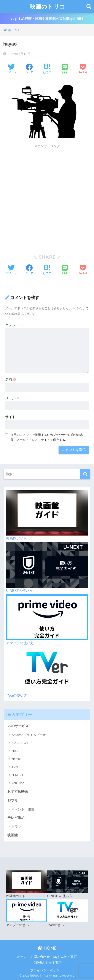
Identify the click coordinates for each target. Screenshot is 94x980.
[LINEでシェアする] (65, 69)
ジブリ (13, 801)
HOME (47, 948)
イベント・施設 (23, 809)
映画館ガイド (16, 538)
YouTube (18, 783)
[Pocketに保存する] (83, 69)
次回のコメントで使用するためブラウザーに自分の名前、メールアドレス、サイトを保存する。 (47, 437)
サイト (10, 417)
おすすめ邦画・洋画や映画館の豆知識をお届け (47, 19)
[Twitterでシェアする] (11, 69)
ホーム (22, 957)
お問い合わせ (40, 957)
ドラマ (16, 827)
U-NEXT (18, 775)
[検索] (85, 474)
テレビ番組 (16, 818)
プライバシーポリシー (46, 970)
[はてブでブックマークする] (47, 69)
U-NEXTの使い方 (19, 591)
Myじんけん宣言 (65, 957)
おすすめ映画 (18, 791)
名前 (11, 379)
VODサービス (18, 726)
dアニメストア (22, 743)
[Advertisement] (47, 197)
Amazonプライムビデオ (29, 735)
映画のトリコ (48, 7)
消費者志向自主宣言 (47, 963)
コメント (14, 325)
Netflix (16, 759)
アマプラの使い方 (20, 643)
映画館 (13, 835)
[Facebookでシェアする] (29, 69)
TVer (15, 767)
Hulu (15, 751)
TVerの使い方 (17, 695)
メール (13, 398)
